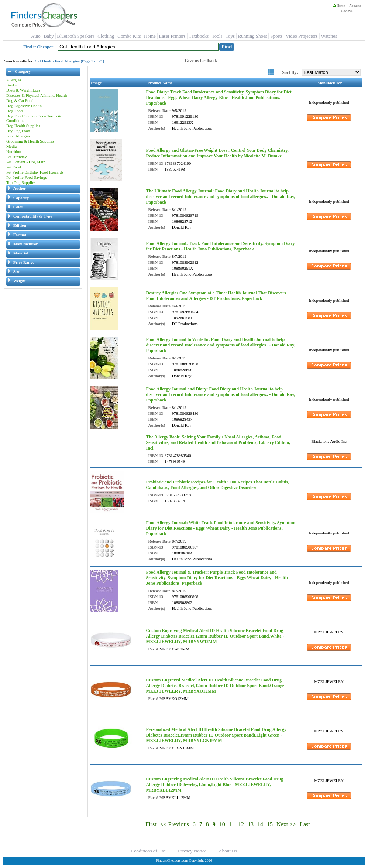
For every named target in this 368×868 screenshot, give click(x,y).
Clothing (106, 36)
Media (11, 146)
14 (260, 824)
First (151, 824)
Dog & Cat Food (20, 100)
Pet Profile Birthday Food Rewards (35, 172)
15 (270, 824)
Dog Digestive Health (24, 106)
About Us (228, 851)
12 (241, 824)
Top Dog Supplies (21, 182)
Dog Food (14, 111)
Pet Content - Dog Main (26, 162)
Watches (329, 36)
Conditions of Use (149, 851)
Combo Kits (129, 36)
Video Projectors (302, 36)
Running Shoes (253, 36)
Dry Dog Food (18, 131)
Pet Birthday (16, 157)
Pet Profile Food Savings (27, 177)
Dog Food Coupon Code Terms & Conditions (34, 118)
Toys (230, 36)
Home (339, 6)
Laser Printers (172, 36)
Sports (276, 36)
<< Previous (175, 824)
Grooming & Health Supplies (30, 141)
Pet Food (13, 167)
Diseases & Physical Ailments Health (37, 95)
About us (355, 6)
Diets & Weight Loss (23, 90)
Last (305, 824)
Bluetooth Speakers (75, 36)
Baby (49, 36)
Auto (36, 36)
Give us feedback (201, 61)
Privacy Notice (192, 851)
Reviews (347, 11)
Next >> (286, 824)
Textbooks (199, 36)
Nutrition (14, 151)
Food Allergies (18, 136)
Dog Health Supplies (23, 126)
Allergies (14, 80)
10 (222, 824)
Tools (217, 36)
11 (232, 824)
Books (11, 85)
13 (251, 824)
